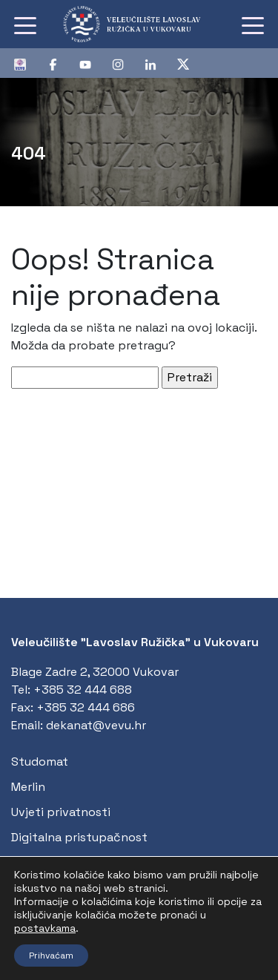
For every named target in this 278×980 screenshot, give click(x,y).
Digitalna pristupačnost (79, 837)
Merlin (28, 787)
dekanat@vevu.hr (96, 725)
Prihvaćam (51, 956)
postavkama (45, 928)
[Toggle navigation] (25, 24)
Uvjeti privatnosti (61, 812)
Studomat (40, 762)
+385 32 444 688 (83, 690)
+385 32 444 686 (86, 707)
